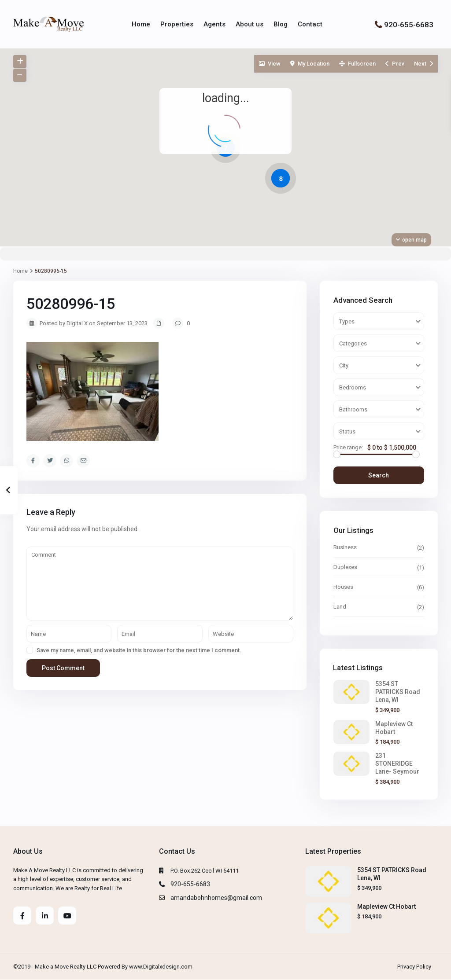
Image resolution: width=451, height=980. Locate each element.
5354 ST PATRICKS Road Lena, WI (398, 692)
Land (340, 607)
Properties (177, 24)
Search (379, 475)
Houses (343, 587)
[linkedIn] (45, 916)
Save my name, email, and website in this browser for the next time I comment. (139, 650)
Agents (214, 24)
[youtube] (67, 916)
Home (141, 24)
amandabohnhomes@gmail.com (216, 898)
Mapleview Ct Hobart (386, 907)
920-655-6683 (409, 24)
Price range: (348, 448)
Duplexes (345, 567)
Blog (281, 24)
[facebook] (22, 916)
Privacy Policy (414, 967)
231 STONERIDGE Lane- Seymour (397, 763)
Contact (310, 24)
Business (345, 547)
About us (250, 24)
